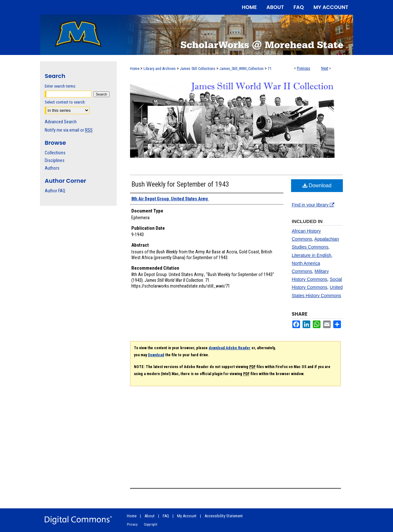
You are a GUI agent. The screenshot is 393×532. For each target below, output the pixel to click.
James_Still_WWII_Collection (242, 69)
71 (270, 69)
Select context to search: (65, 102)
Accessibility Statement (224, 516)
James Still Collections (198, 69)
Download (317, 185)
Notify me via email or (69, 130)
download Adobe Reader (230, 348)
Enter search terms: (60, 86)
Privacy (132, 524)
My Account (187, 516)
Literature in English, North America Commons (312, 263)
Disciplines (55, 160)
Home (135, 69)
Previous (304, 68)
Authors (52, 168)
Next (325, 68)
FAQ (166, 516)
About (150, 516)
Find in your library (313, 205)
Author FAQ (55, 191)
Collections (55, 153)
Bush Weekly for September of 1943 (180, 184)
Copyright (150, 524)
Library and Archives (160, 69)
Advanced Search (61, 122)
